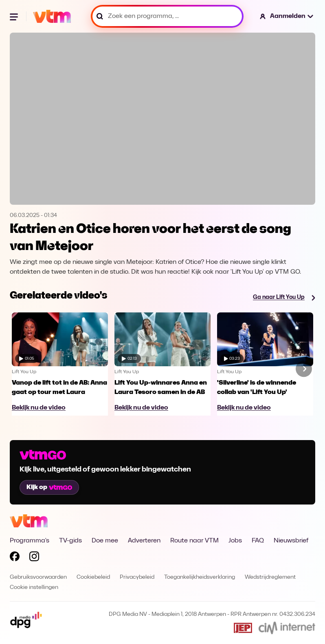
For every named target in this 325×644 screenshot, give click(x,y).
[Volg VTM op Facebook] (15, 558)
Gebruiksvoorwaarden (38, 577)
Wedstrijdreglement (270, 577)
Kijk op (49, 487)
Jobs (235, 541)
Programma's (30, 541)
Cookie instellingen (34, 588)
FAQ (258, 541)
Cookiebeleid (93, 577)
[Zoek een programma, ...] (167, 16)
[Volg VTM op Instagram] (34, 558)
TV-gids (70, 541)
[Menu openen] (15, 16)
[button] (287, 16)
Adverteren (144, 541)
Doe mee (105, 541)
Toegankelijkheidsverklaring (200, 577)
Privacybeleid (137, 577)
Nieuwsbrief (291, 541)
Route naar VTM (194, 541)
